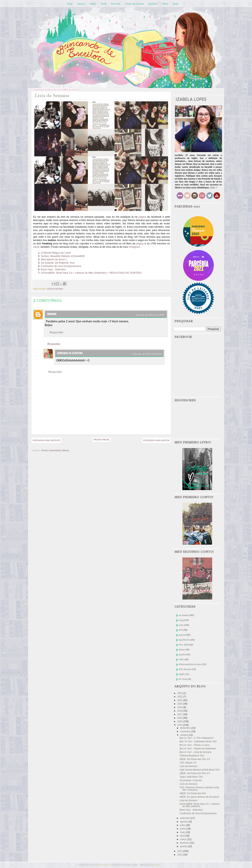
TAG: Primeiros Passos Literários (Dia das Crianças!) (199, 789)
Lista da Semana (188, 766)
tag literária (185, 640)
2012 (180, 855)
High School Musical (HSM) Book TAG (200, 770)
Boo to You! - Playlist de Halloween (198, 749)
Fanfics (93, 4)
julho (183, 825)
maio (183, 832)
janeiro (184, 846)
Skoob (104, 4)
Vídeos (165, 4)
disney (182, 650)
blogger (156, 865)
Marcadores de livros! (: (54, 259)
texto (181, 625)
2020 (180, 704)
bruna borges (103, 865)
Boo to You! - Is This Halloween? (197, 738)
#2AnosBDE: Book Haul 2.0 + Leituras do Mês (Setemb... (199, 805)
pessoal (182, 635)
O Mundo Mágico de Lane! (56, 253)
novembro (186, 731)
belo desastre (185, 669)
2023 (180, 693)
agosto (184, 822)
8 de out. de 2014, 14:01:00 (147, 354)
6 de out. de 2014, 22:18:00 (150, 315)
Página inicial (102, 439)
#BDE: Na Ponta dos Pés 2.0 (195, 773)
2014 (180, 725)
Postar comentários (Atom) (55, 450)
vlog (181, 620)
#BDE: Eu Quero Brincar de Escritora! (199, 797)
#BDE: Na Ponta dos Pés (193, 793)
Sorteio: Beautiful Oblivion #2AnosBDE (63, 256)
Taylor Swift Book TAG (191, 777)
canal (36, 247)
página (142, 217)
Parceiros (116, 4)
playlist (182, 654)
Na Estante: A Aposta (191, 780)
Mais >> (214, 188)
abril (183, 836)
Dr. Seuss (183, 679)
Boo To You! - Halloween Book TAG (198, 742)
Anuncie (81, 4)
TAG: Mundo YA (188, 763)
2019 (180, 707)
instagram (134, 247)
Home (70, 4)
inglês (182, 674)
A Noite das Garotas (134, 4)
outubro (184, 735)
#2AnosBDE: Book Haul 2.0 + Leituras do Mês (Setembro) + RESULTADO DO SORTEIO (91, 273)
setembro (185, 818)
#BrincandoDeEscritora (190, 664)
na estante (184, 615)
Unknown (52, 314)
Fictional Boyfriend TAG (192, 756)
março (184, 839)
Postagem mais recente (47, 440)
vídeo (181, 659)
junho (183, 829)
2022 (180, 697)
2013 (180, 851)
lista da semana (55, 289)
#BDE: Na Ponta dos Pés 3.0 (195, 759)
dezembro (186, 728)
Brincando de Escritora (70, 353)
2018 (180, 711)
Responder (57, 332)
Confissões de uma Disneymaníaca (61, 266)
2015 (180, 721)
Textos (176, 4)
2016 (180, 718)
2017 (180, 714)
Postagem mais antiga (156, 440)
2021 (180, 700)
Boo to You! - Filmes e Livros (194, 745)
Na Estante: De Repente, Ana (58, 263)
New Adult (184, 645)
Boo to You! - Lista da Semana (195, 752)
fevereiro (185, 843)
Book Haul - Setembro (54, 269)
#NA (181, 630)
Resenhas (153, 4)
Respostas (54, 344)
